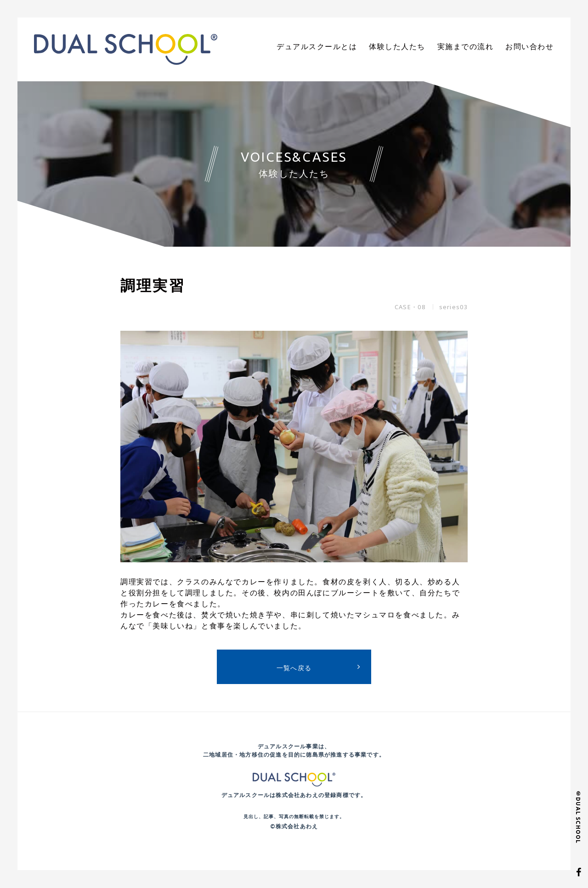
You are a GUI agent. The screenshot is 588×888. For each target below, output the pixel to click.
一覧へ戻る (294, 668)
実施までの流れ (475, 47)
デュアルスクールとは (342, 47)
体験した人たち (413, 47)
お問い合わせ (532, 47)
